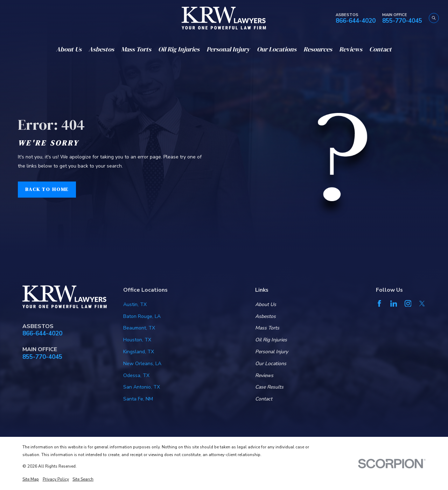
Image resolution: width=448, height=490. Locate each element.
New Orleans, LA (142, 364)
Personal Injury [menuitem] (228, 49)
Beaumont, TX (139, 328)
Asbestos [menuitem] (101, 49)
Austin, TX (135, 304)
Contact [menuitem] (380, 49)
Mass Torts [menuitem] (136, 49)
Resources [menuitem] (318, 49)
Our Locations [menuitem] (277, 49)
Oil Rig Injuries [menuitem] (179, 49)
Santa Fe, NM (138, 399)
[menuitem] (31, 480)
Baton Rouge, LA (142, 316)
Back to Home (47, 189)
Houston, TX (137, 340)
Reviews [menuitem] (351, 49)
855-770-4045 (402, 21)
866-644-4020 (356, 21)
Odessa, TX (136, 375)
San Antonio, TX (142, 387)
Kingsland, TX (139, 352)
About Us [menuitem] (69, 49)
